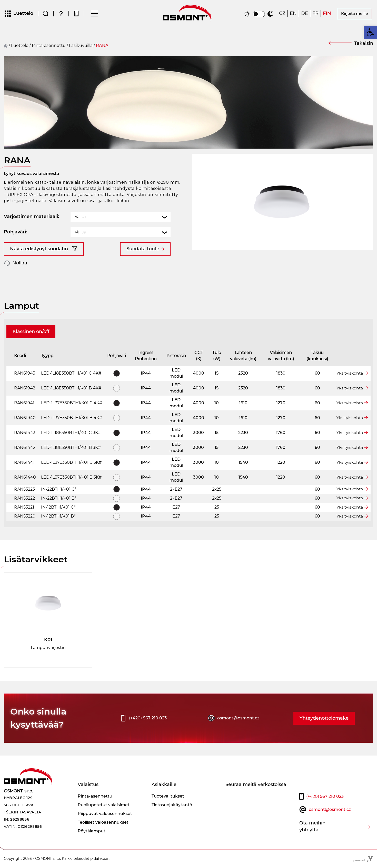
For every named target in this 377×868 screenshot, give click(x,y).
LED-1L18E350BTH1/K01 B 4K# (71, 389)
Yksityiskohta (349, 374)
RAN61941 (24, 403)
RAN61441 (24, 463)
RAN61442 (25, 448)
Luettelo (20, 46)
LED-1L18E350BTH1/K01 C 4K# (71, 374)
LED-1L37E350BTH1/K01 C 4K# (72, 403)
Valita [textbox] (80, 217)
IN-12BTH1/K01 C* (58, 508)
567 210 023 (148, 719)
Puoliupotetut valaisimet (104, 805)
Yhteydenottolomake (324, 719)
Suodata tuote (143, 249)
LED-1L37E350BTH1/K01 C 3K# (71, 463)
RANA (102, 46)
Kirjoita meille (354, 14)
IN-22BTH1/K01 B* (59, 499)
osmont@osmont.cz (238, 719)
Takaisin (364, 44)
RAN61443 (25, 433)
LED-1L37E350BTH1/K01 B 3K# (71, 478)
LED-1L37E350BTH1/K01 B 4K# (72, 418)
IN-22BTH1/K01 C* (59, 490)
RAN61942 (25, 389)
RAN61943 (25, 374)
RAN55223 (24, 490)
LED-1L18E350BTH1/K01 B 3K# (71, 448)
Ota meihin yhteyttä (312, 827)
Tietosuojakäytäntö (172, 805)
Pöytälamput (92, 831)
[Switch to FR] (315, 14)
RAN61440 (25, 478)
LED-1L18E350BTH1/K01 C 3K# (71, 433)
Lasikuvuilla (81, 46)
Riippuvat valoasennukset (105, 814)
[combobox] (121, 217)
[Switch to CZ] (282, 14)
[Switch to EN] (293, 14)
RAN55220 (25, 517)
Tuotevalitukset (168, 797)
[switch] (259, 14)
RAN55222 (24, 499)
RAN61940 (25, 418)
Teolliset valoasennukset (103, 823)
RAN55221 (24, 508)
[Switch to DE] (305, 14)
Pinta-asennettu (49, 46)
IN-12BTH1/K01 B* (58, 517)
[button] (370, 32)
